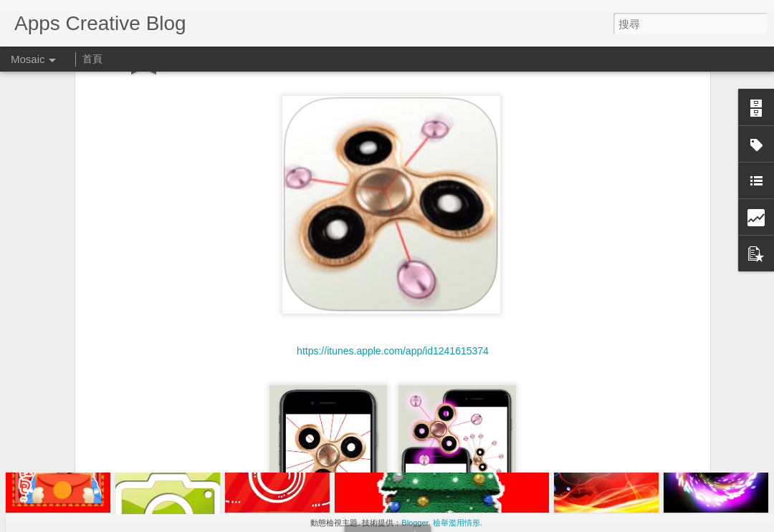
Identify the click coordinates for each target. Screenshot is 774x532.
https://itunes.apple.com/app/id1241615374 (393, 258)
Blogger (415, 523)
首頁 (92, 59)
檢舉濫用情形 (457, 523)
